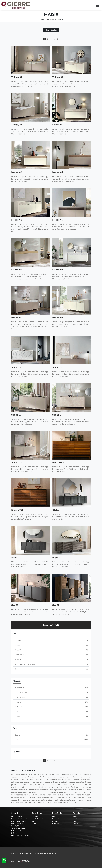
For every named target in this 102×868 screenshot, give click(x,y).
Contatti (76, 823)
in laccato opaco (51, 697)
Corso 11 (51, 650)
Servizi (75, 816)
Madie (61, 19)
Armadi (55, 821)
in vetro (51, 716)
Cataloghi (76, 819)
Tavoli (34, 823)
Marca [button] (16, 634)
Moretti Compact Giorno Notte (51, 664)
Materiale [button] (17, 681)
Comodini (56, 819)
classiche (51, 735)
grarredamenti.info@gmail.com (23, 835)
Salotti (34, 821)
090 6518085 (20, 828)
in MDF (51, 711)
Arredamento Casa (51, 19)
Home (41, 19)
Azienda (76, 813)
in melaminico (51, 688)
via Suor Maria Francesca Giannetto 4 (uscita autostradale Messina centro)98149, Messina (20, 821)
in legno (51, 702)
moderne (51, 740)
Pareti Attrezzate (38, 819)
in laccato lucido (51, 692)
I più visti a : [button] (18, 752)
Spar (51, 669)
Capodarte (51, 645)
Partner (76, 821)
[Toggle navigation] (98, 5)
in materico (51, 707)
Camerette (56, 823)
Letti (54, 816)
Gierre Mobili (51, 655)
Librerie (35, 816)
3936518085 (20, 831)
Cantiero (51, 640)
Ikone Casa (51, 659)
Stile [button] (15, 728)
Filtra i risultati (51, 30)
